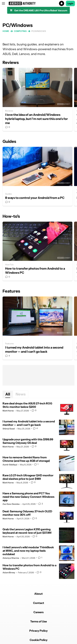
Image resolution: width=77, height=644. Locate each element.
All (8, 394)
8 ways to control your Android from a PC (37, 176)
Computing (20, 31)
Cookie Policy (39, 640)
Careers (38, 612)
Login (70, 3)
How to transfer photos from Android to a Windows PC (37, 251)
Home (6, 31)
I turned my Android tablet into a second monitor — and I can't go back (37, 328)
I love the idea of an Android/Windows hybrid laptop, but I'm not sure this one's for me (37, 99)
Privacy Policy (38, 631)
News (21, 394)
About (38, 594)
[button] (38, 3)
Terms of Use (38, 621)
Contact (39, 603)
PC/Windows (39, 31)
